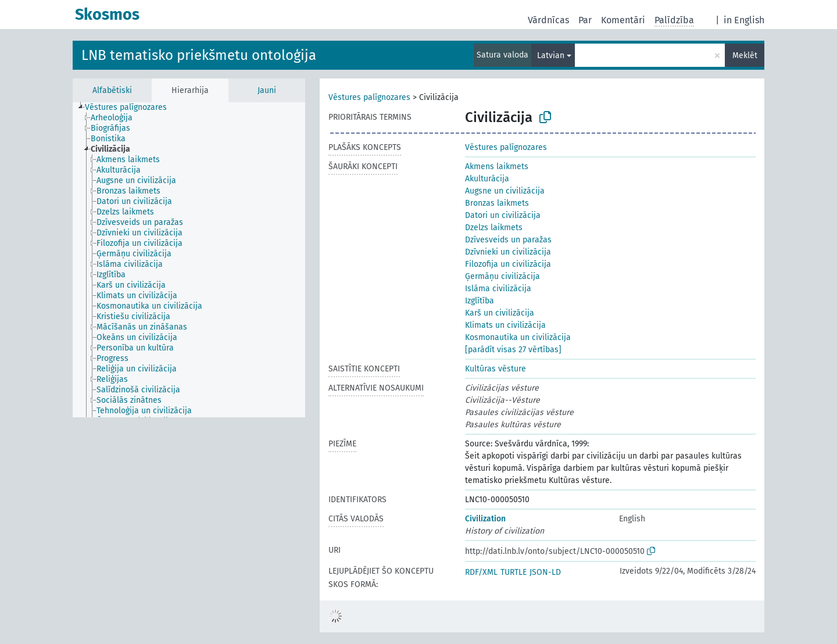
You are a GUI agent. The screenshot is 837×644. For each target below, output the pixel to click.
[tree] (189, 260)
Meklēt (745, 56)
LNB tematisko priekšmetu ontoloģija (199, 55)
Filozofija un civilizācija (508, 264)
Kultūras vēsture (496, 369)
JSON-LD (545, 572)
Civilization (485, 519)
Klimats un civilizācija (505, 325)
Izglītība (480, 301)
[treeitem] (131, 108)
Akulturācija (487, 179)
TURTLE (514, 572)
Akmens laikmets (497, 167)
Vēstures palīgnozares (369, 97)
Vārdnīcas (548, 20)
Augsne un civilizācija (505, 191)
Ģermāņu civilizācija (502, 276)
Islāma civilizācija (498, 289)
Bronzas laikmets (497, 203)
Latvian (551, 56)
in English (744, 20)
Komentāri (623, 20)
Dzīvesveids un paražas (508, 240)
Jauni (267, 90)
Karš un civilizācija (500, 313)
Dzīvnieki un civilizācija (508, 252)
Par (585, 20)
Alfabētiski (112, 90)
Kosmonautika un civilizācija (518, 337)
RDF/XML (481, 572)
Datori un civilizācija (503, 215)
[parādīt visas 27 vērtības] (513, 350)
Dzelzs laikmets (494, 228)
